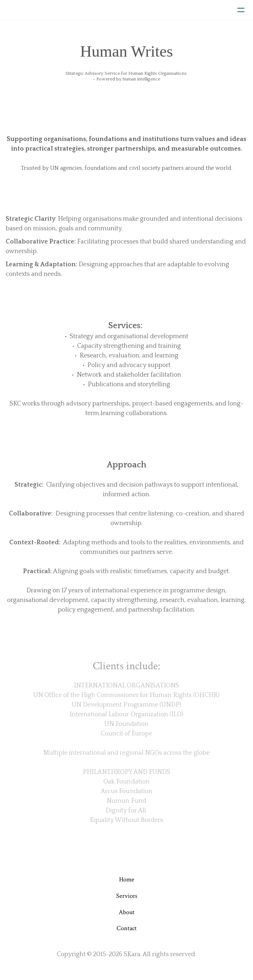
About (127, 912)
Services (127, 896)
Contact (127, 928)
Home (127, 879)
